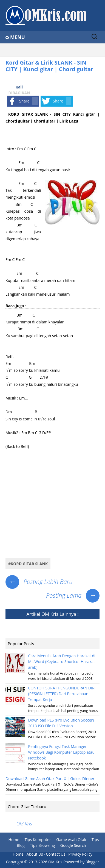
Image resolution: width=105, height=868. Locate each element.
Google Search (73, 845)
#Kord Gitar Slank (28, 564)
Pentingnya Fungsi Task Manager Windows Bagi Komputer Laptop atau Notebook (62, 752)
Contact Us (56, 854)
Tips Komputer (38, 840)
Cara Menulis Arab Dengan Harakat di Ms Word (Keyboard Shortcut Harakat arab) (62, 662)
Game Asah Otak (71, 840)
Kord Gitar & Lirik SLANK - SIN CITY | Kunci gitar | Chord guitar (49, 66)
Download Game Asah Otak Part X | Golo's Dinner (50, 779)
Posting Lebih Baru (39, 581)
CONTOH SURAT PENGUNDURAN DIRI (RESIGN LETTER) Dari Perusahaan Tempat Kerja (62, 694)
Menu (18, 37)
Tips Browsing (43, 845)
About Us (35, 854)
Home (14, 840)
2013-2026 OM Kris (46, 862)
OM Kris (50, 614)
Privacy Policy (80, 854)
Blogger (92, 862)
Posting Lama (73, 595)
